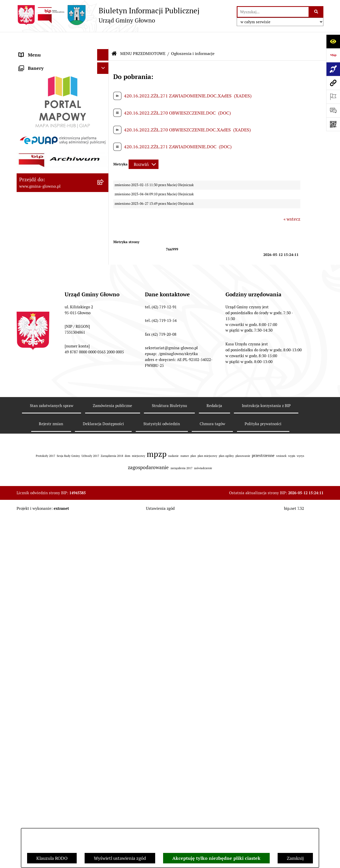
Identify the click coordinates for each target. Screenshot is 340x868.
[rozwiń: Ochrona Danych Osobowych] (104, 329)
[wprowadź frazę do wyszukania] (273, 12)
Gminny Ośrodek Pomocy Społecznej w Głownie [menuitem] (56, 496)
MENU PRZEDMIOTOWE (143, 38)
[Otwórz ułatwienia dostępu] (333, 41)
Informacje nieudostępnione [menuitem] (48, 440)
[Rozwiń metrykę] (144, 149)
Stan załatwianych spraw (52, 806)
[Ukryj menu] (103, 40)
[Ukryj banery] (103, 541)
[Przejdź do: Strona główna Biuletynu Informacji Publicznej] (114, 38)
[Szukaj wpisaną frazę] (316, 12)
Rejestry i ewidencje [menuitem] (39, 451)
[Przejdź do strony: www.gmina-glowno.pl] (333, 83)
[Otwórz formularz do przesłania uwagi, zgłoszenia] (333, 110)
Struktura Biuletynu (169, 806)
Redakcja (214, 806)
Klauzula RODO (52, 858)
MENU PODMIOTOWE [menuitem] (42, 51)
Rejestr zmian (51, 824)
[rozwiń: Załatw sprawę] (104, 92)
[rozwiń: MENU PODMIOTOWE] (104, 51)
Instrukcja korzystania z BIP (266, 806)
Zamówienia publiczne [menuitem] (42, 463)
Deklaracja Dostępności (103, 824)
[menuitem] (63, 77)
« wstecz (292, 204)
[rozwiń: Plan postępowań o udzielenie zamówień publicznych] (104, 475)
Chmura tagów (212, 824)
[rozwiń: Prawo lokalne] (104, 107)
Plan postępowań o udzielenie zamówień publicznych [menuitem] (49, 478)
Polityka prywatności (263, 824)
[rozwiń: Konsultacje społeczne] (104, 366)
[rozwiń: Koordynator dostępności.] (104, 396)
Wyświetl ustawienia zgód (120, 858)
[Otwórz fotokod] (333, 124)
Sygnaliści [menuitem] (29, 528)
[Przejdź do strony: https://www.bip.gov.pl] (333, 55)
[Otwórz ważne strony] (333, 97)
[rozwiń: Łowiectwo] (104, 211)
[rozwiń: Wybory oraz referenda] (104, 151)
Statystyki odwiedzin (162, 824)
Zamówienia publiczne (112, 806)
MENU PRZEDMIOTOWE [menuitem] (44, 63)
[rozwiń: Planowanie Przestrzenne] (104, 270)
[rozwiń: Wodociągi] (104, 381)
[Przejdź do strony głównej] (108, 15)
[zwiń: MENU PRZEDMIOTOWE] (104, 63)
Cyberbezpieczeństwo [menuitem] (41, 516)
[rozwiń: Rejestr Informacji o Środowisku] (104, 181)
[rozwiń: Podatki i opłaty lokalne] (104, 122)
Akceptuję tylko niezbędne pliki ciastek (216, 858)
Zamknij (295, 858)
